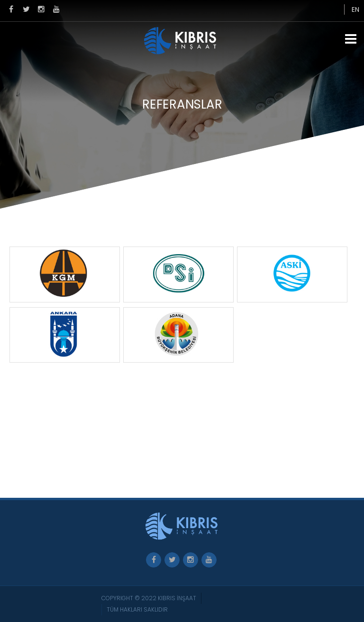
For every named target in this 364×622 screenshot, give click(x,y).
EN (355, 9)
